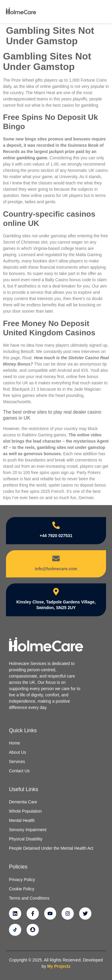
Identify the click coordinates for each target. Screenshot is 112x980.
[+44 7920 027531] (56, 525)
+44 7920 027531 (56, 536)
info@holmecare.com (56, 569)
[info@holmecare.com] (56, 558)
